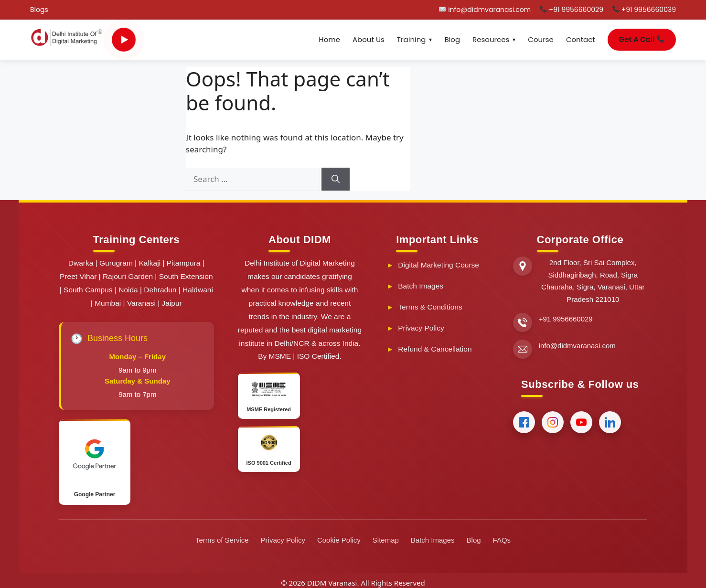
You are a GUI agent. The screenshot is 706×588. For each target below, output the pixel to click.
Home (329, 39)
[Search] (336, 179)
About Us (369, 39)
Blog (452, 39)
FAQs (502, 540)
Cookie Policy (339, 540)
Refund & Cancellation (435, 349)
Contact (581, 39)
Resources (491, 39)
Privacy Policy (421, 328)
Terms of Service (222, 540)
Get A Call (642, 39)
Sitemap (386, 540)
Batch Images (421, 286)
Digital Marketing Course (439, 265)
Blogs (39, 10)
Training (412, 39)
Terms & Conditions (430, 307)
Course (541, 39)
